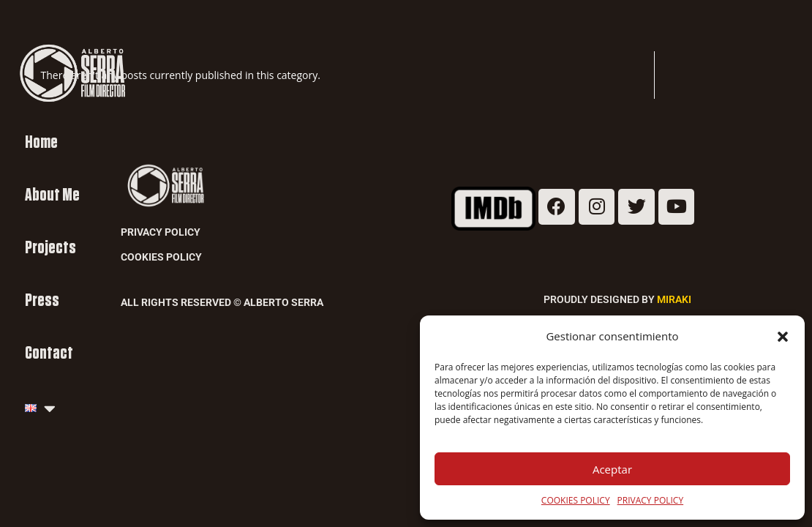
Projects (50, 248)
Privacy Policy (161, 232)
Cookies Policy (161, 257)
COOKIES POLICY (576, 500)
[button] (783, 337)
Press (42, 300)
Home (41, 142)
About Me (52, 195)
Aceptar (612, 469)
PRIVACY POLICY (651, 500)
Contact (49, 353)
